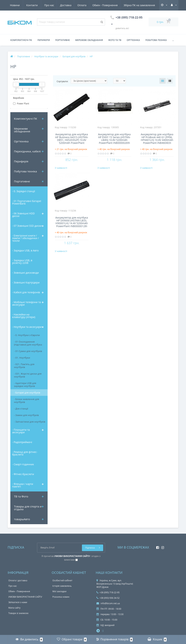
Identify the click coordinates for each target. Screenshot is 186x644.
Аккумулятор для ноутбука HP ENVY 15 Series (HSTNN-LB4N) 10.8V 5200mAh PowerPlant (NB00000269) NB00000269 (114, 138)
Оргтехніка (133, 40)
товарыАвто (22, 519)
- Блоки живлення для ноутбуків (27, 401)
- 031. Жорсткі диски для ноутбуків (28, 375)
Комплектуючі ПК (21, 40)
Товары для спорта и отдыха (28, 508)
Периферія (44, 40)
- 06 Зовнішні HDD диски (23, 215)
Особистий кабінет (62, 580)
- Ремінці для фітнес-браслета (25, 453)
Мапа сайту (14, 608)
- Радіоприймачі (22, 442)
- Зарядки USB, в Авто (25, 250)
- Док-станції (21, 409)
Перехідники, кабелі (27, 151)
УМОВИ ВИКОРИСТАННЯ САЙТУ (25, 597)
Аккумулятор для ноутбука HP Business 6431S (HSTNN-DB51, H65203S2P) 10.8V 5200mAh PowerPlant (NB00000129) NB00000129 (72, 138)
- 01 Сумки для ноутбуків (28, 351)
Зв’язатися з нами (18, 602)
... (173, 40)
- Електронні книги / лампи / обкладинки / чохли (26, 238)
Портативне (62, 40)
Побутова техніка (156, 40)
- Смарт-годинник (23, 464)
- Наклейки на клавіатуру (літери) (24, 316)
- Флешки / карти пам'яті (23, 485)
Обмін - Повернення (72, 5)
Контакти (152, 5)
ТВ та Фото (21, 496)
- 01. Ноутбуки (22, 358)
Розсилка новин (61, 597)
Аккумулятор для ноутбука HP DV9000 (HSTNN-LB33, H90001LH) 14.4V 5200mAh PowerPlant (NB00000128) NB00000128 (72, 225)
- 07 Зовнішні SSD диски (27, 226)
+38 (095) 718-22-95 (108, 592)
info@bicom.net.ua (108, 603)
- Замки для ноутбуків (26, 415)
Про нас (15, 5)
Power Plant (21, 104)
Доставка (32, 5)
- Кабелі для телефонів (26, 292)
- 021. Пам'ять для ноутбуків (24, 366)
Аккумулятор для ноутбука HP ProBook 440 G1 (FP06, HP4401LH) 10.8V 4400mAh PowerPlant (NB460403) (157, 138)
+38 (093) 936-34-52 (108, 598)
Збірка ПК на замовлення (107, 5)
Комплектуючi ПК (26, 119)
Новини (134, 5)
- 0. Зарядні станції (24, 191)
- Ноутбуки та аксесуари (27, 327)
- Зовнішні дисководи (25, 273)
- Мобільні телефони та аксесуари (27, 303)
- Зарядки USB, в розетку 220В (22, 262)
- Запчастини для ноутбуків (30, 422)
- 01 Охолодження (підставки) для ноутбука (28, 343)
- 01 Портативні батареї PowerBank (27, 202)
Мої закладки (59, 591)
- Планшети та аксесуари (21, 431)
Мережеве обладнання (89, 40)
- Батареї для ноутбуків (27, 393)
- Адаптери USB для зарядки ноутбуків (25, 385)
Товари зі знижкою (18, 613)
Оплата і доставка (18, 580)
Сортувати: (62, 81)
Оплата (49, 5)
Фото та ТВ (115, 40)
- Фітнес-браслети (23, 474)
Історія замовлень (62, 586)
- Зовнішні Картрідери (26, 282)
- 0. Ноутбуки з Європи (27, 335)
